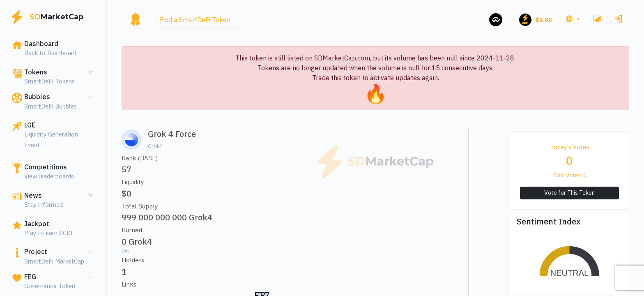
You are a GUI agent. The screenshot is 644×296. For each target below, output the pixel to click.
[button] (573, 20)
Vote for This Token (569, 193)
